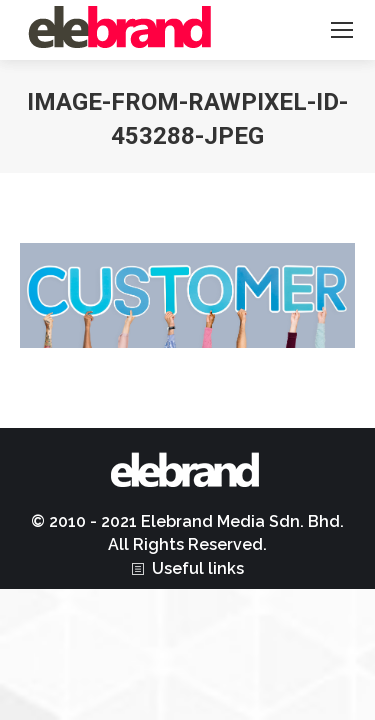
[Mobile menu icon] (342, 30)
